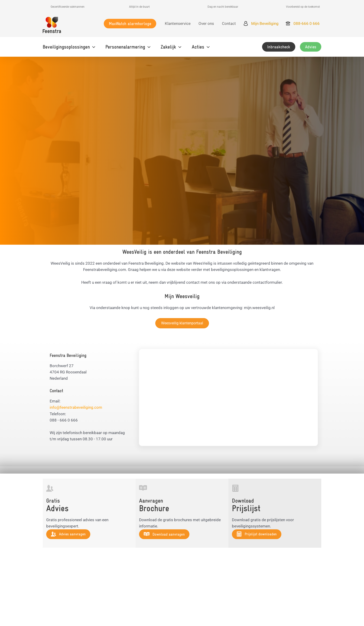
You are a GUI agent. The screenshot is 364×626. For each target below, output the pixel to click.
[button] (130, 24)
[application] (93, 47)
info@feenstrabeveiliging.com (76, 407)
